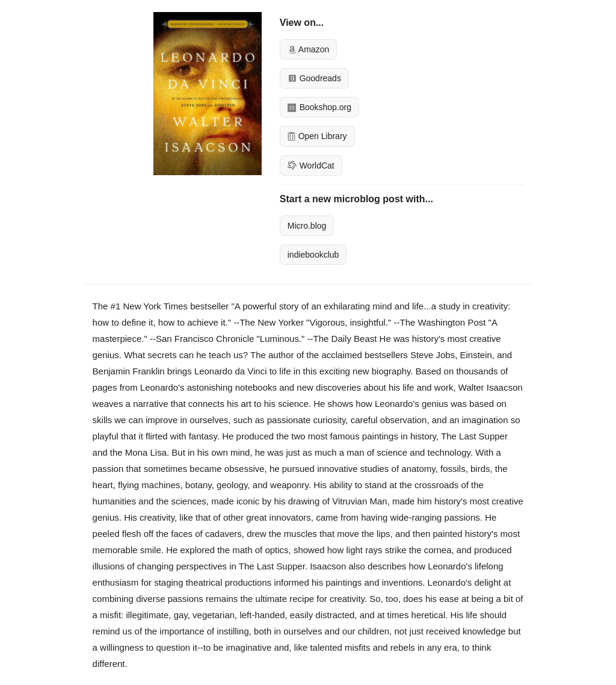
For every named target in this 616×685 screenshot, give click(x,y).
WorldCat (311, 166)
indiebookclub (313, 255)
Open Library (317, 136)
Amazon (308, 49)
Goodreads (314, 78)
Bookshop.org (319, 107)
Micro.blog (307, 226)
